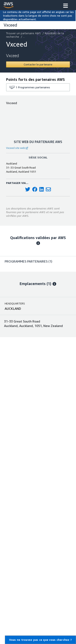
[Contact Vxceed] (38, 64)
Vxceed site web (17, 148)
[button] (66, 6)
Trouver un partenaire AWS (24, 33)
